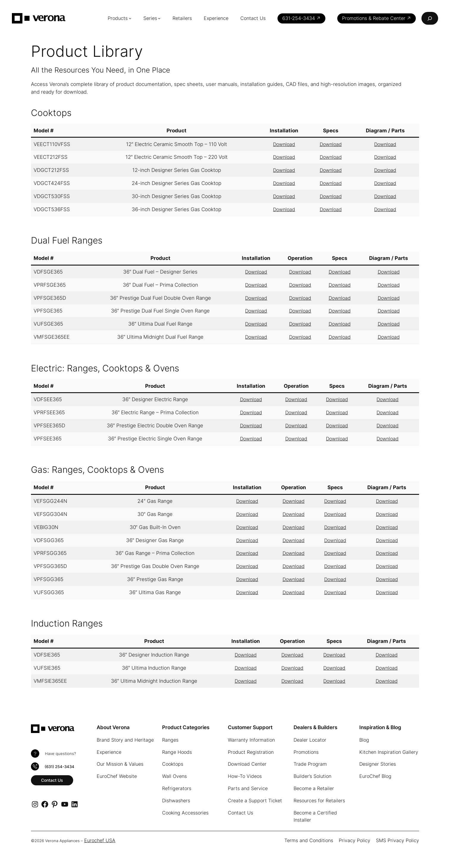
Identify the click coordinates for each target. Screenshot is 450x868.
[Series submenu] (164, 18)
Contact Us (52, 780)
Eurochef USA (97, 840)
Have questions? (59, 754)
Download (284, 144)
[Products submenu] (134, 18)
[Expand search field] (430, 18)
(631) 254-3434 (59, 766)
